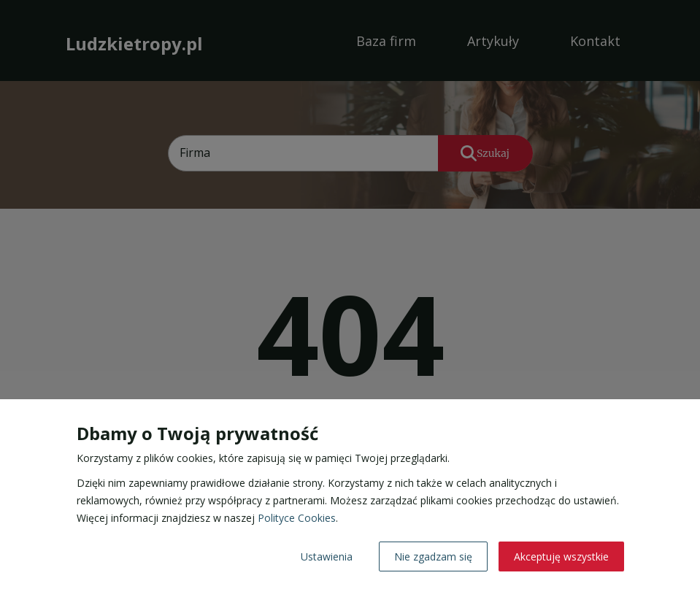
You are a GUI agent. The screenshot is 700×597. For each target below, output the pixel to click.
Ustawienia (327, 556)
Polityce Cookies (297, 518)
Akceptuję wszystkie (561, 556)
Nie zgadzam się (433, 556)
